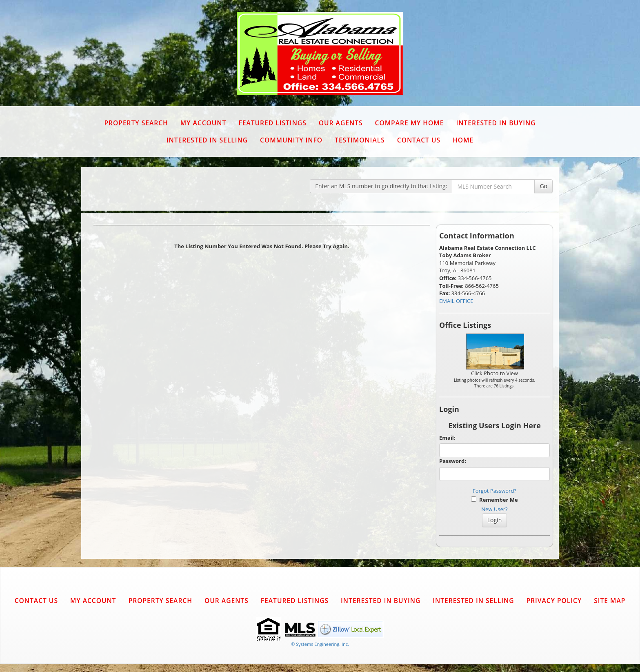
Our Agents (341, 123)
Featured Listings (272, 123)
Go (543, 186)
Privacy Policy (554, 601)
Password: (453, 461)
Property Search (136, 123)
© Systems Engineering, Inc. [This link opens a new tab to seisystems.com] (320, 644)
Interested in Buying (496, 123)
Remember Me (494, 500)
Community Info (291, 140)
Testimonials (360, 140)
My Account (203, 123)
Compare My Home (410, 123)
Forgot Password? (494, 491)
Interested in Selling (207, 140)
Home (463, 140)
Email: (447, 438)
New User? (494, 509)
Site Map (610, 601)
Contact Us (419, 140)
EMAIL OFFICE (456, 301)
